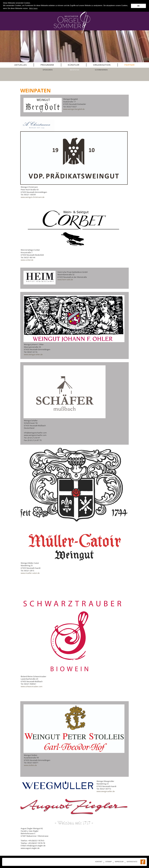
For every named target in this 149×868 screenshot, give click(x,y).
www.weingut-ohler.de (33, 354)
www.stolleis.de (30, 765)
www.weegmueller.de (106, 791)
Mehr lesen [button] (33, 8)
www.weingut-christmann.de (33, 197)
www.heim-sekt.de (65, 280)
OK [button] (138, 6)
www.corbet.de (27, 260)
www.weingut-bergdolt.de (74, 109)
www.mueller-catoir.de (30, 573)
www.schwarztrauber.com (32, 686)
